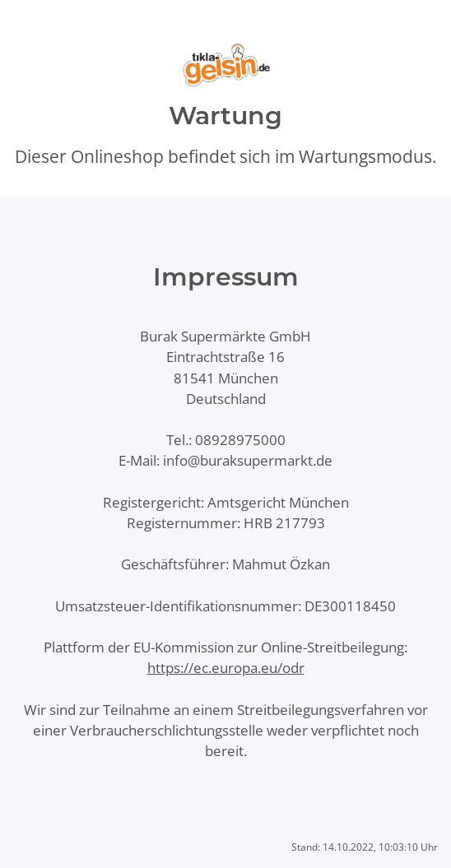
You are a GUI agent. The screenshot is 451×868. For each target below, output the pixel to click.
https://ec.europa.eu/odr (226, 668)
